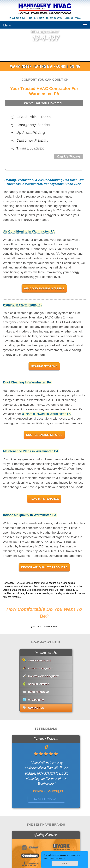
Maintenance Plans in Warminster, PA (31, 451)
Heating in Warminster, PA (22, 305)
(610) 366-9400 (17, 18)
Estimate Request (40, 668)
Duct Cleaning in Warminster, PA (27, 382)
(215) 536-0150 (36, 18)
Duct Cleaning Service (44, 435)
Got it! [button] (65, 863)
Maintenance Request (43, 676)
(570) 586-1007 (54, 18)
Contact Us (36, 708)
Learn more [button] (60, 858)
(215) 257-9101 (72, 18)
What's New (36, 700)
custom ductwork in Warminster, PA (47, 414)
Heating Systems (44, 366)
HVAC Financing (39, 692)
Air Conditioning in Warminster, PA (29, 231)
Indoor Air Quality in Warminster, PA (30, 515)
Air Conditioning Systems (44, 288)
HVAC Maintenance (44, 499)
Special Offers (39, 684)
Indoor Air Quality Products (44, 567)
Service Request (40, 660)
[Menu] (45, 25)
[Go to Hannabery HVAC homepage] (45, 9)
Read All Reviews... (47, 799)
